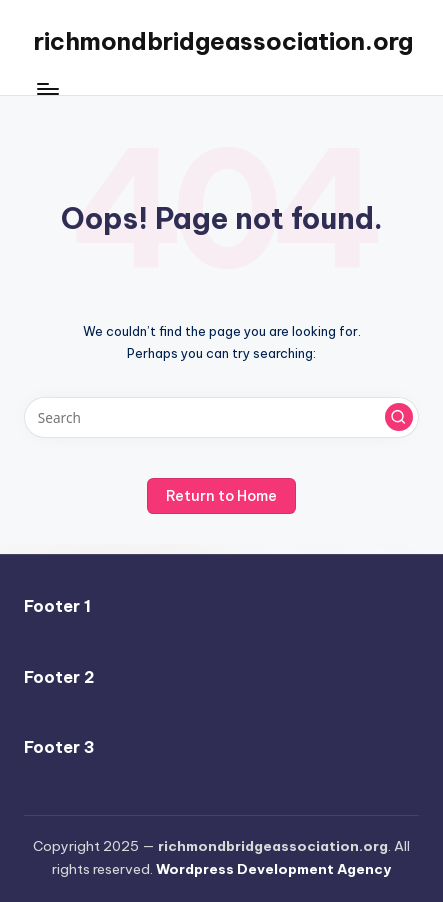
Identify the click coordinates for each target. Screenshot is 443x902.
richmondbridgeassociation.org (223, 41)
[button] (399, 417)
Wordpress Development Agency (273, 869)
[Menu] (47, 89)
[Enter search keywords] (221, 418)
